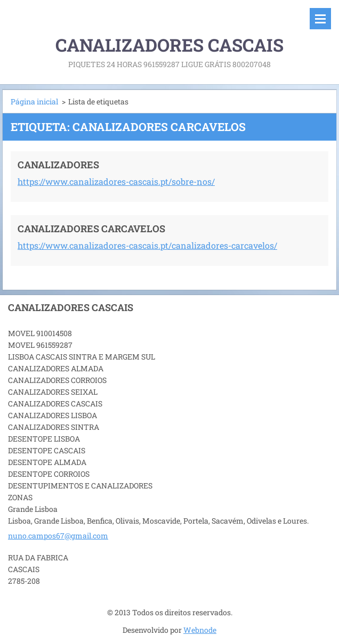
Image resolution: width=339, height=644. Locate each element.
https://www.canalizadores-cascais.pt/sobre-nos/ (116, 181)
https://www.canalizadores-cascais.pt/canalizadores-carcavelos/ (147, 245)
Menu (320, 19)
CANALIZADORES (58, 165)
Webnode (200, 630)
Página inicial (34, 101)
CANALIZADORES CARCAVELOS (91, 229)
